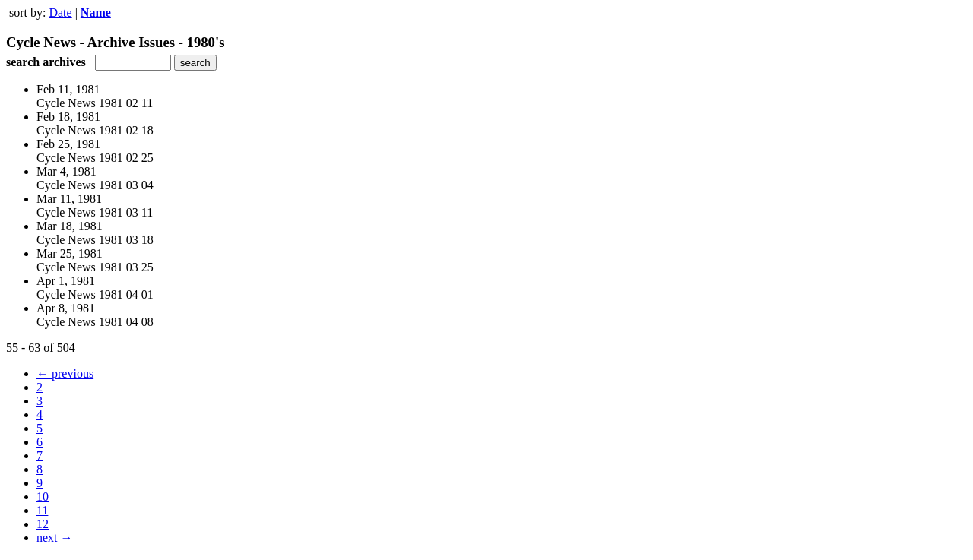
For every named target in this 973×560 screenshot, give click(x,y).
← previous (65, 373)
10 (43, 497)
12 (43, 524)
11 (42, 510)
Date (60, 13)
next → (55, 538)
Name (96, 13)
